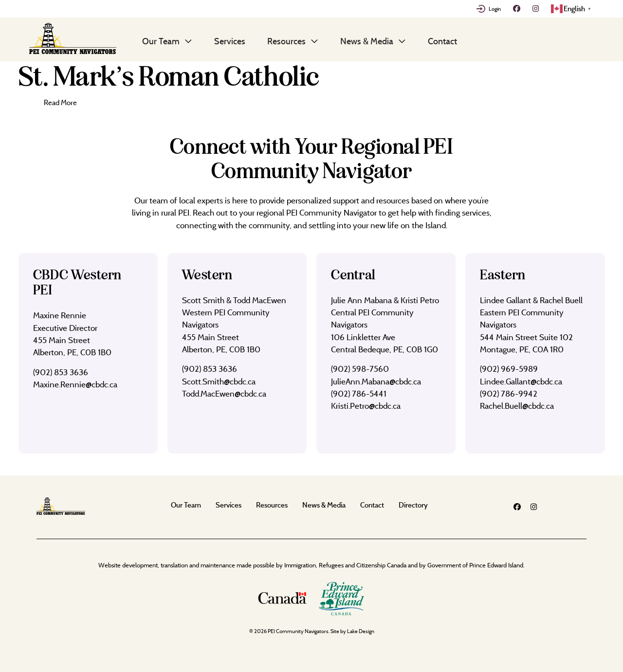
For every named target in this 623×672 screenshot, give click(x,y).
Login (495, 9)
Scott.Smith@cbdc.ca (219, 381)
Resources (286, 41)
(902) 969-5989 (509, 369)
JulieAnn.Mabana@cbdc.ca (376, 381)
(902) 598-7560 (360, 369)
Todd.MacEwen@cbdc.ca (224, 393)
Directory (413, 505)
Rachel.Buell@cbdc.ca (517, 406)
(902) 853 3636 (61, 372)
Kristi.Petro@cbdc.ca (366, 406)
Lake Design (361, 631)
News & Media (367, 41)
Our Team (161, 41)
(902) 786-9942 (509, 393)
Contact (442, 41)
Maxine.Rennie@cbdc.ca (75, 384)
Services (230, 41)
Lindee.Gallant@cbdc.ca (521, 381)
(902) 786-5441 (359, 393)
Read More (60, 102)
